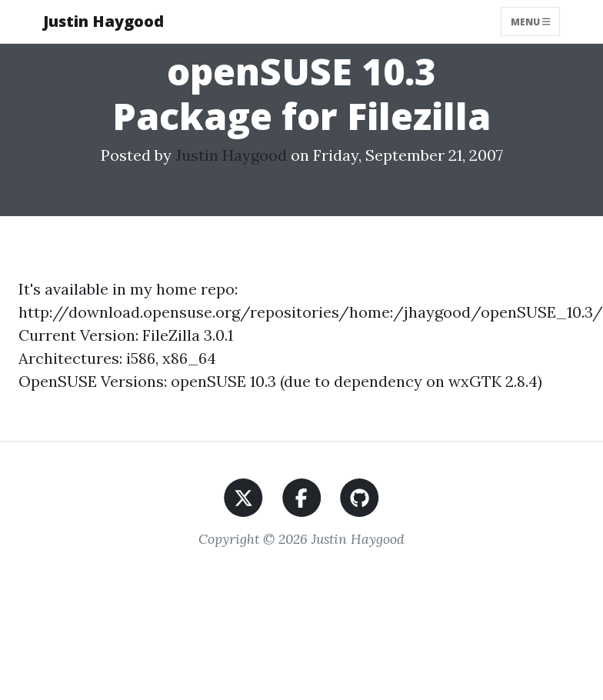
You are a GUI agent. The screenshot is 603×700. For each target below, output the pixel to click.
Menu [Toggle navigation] (531, 21)
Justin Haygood (103, 21)
